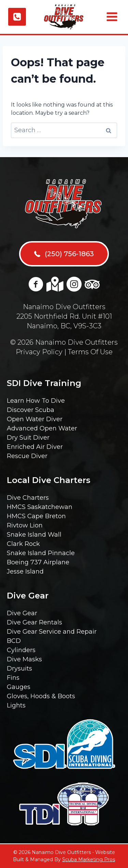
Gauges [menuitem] (19, 687)
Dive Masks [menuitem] (24, 659)
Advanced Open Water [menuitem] (42, 428)
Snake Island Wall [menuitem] (34, 535)
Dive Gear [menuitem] (22, 613)
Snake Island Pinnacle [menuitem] (41, 553)
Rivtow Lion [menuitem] (25, 525)
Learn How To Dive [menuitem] (36, 401)
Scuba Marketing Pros (89, 859)
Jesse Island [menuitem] (25, 571)
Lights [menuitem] (16, 705)
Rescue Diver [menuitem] (27, 456)
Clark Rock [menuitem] (23, 544)
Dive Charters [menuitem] (28, 498)
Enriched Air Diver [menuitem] (35, 447)
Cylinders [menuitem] (21, 650)
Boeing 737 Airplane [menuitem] (38, 562)
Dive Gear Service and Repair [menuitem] (52, 632)
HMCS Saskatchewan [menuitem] (40, 507)
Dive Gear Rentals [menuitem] (34, 622)
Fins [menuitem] (13, 678)
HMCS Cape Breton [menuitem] (36, 516)
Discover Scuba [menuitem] (31, 410)
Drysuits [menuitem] (19, 669)
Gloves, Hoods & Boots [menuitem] (41, 696)
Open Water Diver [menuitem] (35, 419)
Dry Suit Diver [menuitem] (28, 438)
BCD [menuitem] (14, 641)
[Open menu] (111, 17)
